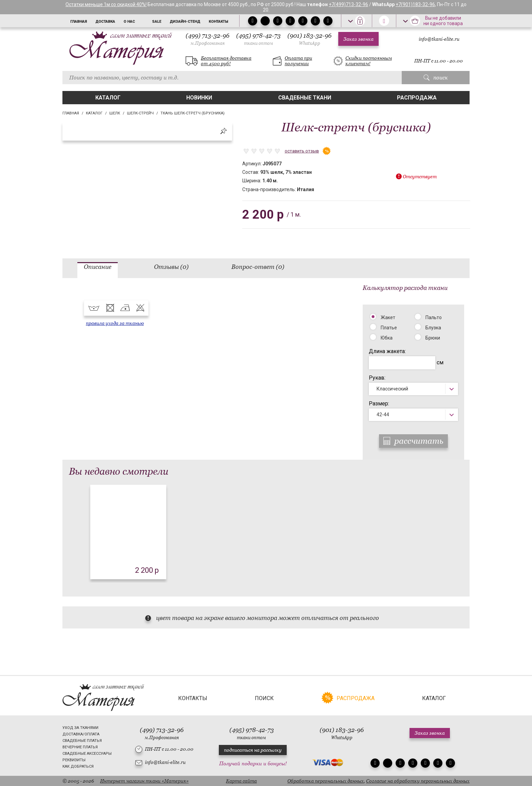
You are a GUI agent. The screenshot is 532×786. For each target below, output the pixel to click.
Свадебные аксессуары (87, 754)
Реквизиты (74, 760)
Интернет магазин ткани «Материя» (144, 781)
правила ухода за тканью (115, 323)
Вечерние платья (80, 747)
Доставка (105, 22)
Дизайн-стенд (185, 22)
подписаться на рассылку (253, 750)
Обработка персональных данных (326, 781)
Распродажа (417, 98)
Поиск (264, 698)
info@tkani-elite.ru (439, 39)
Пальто (434, 317)
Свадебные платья (82, 741)
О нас (129, 22)
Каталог (108, 98)
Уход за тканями (80, 728)
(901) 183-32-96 (309, 39)
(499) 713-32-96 (207, 39)
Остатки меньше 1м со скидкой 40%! (106, 4)
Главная (79, 22)
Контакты (218, 22)
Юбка (387, 338)
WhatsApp (310, 43)
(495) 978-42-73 (258, 39)
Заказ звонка (358, 39)
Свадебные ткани (305, 98)
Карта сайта (241, 781)
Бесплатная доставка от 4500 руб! (226, 61)
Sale (157, 22)
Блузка (433, 328)
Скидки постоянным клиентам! (369, 61)
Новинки (199, 98)
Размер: (379, 404)
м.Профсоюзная (207, 43)
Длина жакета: (387, 351)
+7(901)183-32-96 (415, 4)
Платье (389, 328)
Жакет (388, 317)
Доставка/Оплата (81, 734)
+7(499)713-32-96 (348, 4)
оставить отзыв (302, 151)
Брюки (433, 338)
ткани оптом (259, 43)
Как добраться (78, 766)
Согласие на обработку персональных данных (418, 781)
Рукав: (377, 378)
